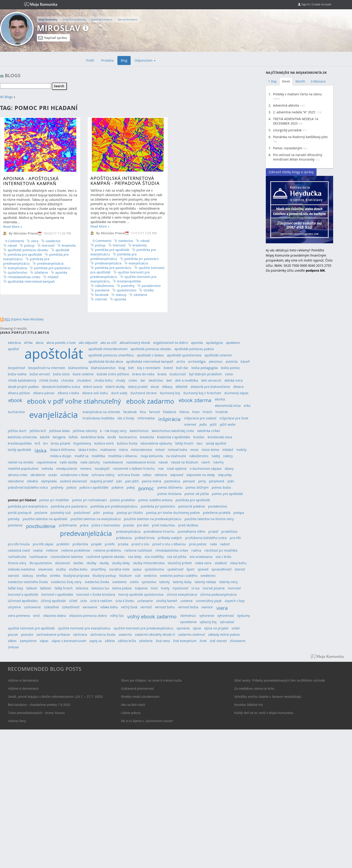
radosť (225, 544)
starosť (240, 569)
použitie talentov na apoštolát (45, 519)
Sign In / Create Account (315, 4)
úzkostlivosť (71, 607)
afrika (28, 343)
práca (84, 525)
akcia (40, 343)
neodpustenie (67, 469)
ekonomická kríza (228, 406)
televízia (82, 588)
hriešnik (222, 412)
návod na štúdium (185, 462)
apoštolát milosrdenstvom (108, 349)
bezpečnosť (16, 368)
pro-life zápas (43, 544)
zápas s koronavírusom (69, 641)
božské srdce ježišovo (113, 374)
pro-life (235, 538)
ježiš (213, 424)
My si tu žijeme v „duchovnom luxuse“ (147, 721)
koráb (112, 437)
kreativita (69, 245)
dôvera (238, 387)
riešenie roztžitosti (138, 550)
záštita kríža (127, 641)
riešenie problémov (76, 550)
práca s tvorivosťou (106, 525)
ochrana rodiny (103, 475)
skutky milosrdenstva (149, 563)
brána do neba (143, 374)
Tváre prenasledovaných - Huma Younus (36, 713)
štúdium (125, 576)
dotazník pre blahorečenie (210, 387)
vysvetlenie (188, 622)
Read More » (13, 227)
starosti (13, 576)
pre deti (143, 525)
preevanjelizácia (128, 531)
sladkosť (221, 563)
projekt (96, 544)
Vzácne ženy (17, 721)
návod (12, 245)
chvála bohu (103, 380)
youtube (27, 634)
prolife (110, 544)
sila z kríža (223, 557)
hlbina (184, 412)
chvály (121, 380)
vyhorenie (207, 616)
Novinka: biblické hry (249, 705)
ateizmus (216, 361)
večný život (129, 607)
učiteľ (73, 601)
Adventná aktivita (286, 105)
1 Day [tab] (272, 81)
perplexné (217, 481)
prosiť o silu (140, 544)
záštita (110, 641)
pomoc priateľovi (123, 500)
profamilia (80, 544)
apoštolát (62, 250)
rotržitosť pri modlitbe (221, 550)
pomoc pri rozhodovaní (89, 500)
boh (131, 368)
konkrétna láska (93, 437)
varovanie (90, 607)
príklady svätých (170, 538)
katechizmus (139, 431)
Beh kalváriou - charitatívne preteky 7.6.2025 (39, 705)
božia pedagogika (205, 368)
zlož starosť (218, 641)
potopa (239, 513)
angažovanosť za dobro (170, 343)
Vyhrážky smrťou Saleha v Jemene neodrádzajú (268, 697)
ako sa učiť (109, 343)
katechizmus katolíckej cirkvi (173, 431)
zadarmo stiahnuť (192, 634)
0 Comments (15, 241)
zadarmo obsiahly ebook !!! (155, 634)
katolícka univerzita (22, 437)
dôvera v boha (68, 393)
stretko (137, 290)
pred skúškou (188, 525)
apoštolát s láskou (150, 355)
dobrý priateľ (138, 387)
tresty (165, 588)
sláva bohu (238, 563)
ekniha (220, 399)
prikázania (124, 538)
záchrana (80, 634)
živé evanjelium (185, 641)
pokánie (118, 487)
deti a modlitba (187, 380)
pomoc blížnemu (170, 487)
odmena (161, 475)
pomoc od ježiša (197, 494)
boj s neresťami (149, 368)
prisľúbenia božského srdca (206, 538)
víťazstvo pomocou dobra (88, 616)
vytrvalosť (227, 622)
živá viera (163, 641)
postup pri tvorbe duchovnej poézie (173, 513)
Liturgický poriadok (287, 130)
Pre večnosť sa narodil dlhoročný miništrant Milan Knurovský (298, 157)
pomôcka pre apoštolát (25, 254)
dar (143, 380)
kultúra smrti (104, 443)
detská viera (234, 380)
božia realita (17, 374)
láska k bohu (88, 450)
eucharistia (16, 412)
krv (46, 443)
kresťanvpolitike (20, 443)
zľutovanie (238, 641)
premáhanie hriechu (159, 531)
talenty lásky (182, 582)
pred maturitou (164, 525)
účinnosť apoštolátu (23, 601)
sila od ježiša (177, 557)
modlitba (98, 456)
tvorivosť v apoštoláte (57, 594)
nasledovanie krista (141, 462)
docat (155, 387)
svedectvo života (97, 582)
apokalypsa (214, 343)
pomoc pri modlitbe (54, 500)
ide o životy (126, 418)
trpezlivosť (180, 588)
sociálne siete (119, 569)
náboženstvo (93, 286)
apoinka (61, 272)
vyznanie (183, 628)
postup (29, 245)
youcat (13, 634)
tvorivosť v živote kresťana (96, 594)
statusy (110, 295)
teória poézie (122, 588)
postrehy (117, 286)
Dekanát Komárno (102, 19)
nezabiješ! (102, 469)
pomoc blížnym (197, 487)
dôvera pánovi (44, 393)
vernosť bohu (165, 607)
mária (123, 450)
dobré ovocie (93, 387)
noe (161, 469)
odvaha (32, 481)
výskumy (243, 616)
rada (213, 544)
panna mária (152, 481)
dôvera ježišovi (19, 393)
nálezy (228, 456)
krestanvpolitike (118, 281)
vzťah (236, 628)
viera (35, 241)
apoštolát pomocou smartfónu (111, 355)
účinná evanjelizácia (182, 594)
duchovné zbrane (144, 393)
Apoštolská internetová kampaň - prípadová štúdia (114, 181)
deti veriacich (211, 380)
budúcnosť (178, 374)
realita (38, 550)
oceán (53, 475)
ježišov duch (17, 431)
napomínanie (47, 462)
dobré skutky (115, 387)
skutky (104, 563)
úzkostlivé (51, 607)
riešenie (52, 550)
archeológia (197, 361)
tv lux (196, 588)
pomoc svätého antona (155, 500)
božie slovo (61, 374)
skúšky (91, 563)
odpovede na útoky (201, 475)
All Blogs (6, 97)
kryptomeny (82, 443)
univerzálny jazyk (209, 601)
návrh (206, 462)
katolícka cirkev (209, 431)
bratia (162, 374)
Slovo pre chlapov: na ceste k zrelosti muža (151, 680)
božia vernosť (40, 374)
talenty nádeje (205, 582)
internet (90, 299)
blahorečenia (78, 368)
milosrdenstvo (142, 450)
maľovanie (108, 450)
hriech (208, 412)
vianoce (207, 607)
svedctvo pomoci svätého (179, 576)
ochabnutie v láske (74, 475)
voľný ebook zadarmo (152, 616)
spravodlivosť (221, 569)
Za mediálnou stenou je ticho (254, 689)
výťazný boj (208, 622)
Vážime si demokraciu (23, 680)
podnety (57, 487)
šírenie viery (17, 563)
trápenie (141, 588)
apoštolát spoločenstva (184, 355)
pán (119, 481)
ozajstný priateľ (102, 481)
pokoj (131, 487)
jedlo (203, 424)
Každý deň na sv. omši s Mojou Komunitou (264, 713)
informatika (146, 418)
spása (137, 569)
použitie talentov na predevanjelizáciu (153, 519)
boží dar (182, 368)
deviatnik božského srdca (61, 387)
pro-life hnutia (19, 544)
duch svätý (119, 393)
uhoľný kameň (167, 601)
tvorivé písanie (214, 588)
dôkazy (167, 387)
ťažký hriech (64, 588)
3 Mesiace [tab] (318, 81)
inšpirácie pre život (234, 418)
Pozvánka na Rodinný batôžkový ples (300, 137)
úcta (84, 601)
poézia (71, 487)
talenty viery (229, 582)
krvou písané (61, 443)
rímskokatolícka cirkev (24, 277)
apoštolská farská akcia (106, 361)
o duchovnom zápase (206, 469)
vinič (36, 616)
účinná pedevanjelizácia (218, 594)
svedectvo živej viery (66, 582)
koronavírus (128, 437)
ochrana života (129, 475)
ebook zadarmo (150, 401)
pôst (97, 513)
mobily (241, 450)
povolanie (91, 290)
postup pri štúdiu (130, 513)
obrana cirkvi (18, 475)
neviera (86, 469)
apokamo (233, 343)
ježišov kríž (38, 431)
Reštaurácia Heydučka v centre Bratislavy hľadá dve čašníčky (299, 210)
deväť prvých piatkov (23, 387)
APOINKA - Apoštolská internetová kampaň (31, 181)
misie (194, 450)
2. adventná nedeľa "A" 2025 (294, 112)
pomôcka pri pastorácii (130, 259)
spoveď (203, 569)
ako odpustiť (88, 343)
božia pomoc (230, 368)
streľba (41, 576)
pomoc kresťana (169, 494)
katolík (45, 437)
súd (138, 576)
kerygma (59, 437)
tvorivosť (48, 245)
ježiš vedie (228, 424)
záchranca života (103, 634)
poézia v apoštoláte (94, 487)
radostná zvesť (19, 550)
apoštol (13, 349)
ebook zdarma (195, 400)
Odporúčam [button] (145, 60)
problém (63, 544)
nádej (216, 456)
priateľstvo (229, 531)
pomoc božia (221, 487)
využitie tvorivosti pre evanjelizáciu (84, 628)
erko (247, 406)
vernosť (146, 607)
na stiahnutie (176, 456)
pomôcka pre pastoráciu (52, 268)
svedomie (119, 582)
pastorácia (172, 481)
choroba (67, 380)
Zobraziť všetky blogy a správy (291, 172)
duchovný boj (170, 393)
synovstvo (149, 582)
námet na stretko (21, 462)
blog (122, 368)
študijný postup (104, 576)
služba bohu (78, 569)
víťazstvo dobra (55, 616)
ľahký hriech (184, 443)
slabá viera (203, 563)
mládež (53, 277)
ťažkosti (46, 588)
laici (200, 443)
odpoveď (177, 475)
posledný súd (61, 513)
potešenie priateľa (217, 513)
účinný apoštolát (53, 601)
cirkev (133, 380)
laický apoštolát (19, 450)
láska (41, 451)
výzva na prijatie (216, 628)
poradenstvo (140, 286)
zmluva (13, 647)
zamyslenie (28, 641)
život (203, 641)
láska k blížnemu (63, 450)
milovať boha (177, 450)
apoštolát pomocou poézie (194, 349)
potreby (14, 519)
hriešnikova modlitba (98, 418)
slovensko (45, 569)
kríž (37, 443)
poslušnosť (82, 513)
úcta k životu (125, 601)
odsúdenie (16, 481)
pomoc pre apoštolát (227, 494)
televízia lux (100, 588)
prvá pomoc (198, 544)
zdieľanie (41, 272)
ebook (15, 400)
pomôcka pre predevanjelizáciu (26, 261)
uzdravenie (32, 607)
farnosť (154, 412)
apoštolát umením (218, 355)
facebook (90, 295)
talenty (165, 582)
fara (143, 412)
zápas (44, 641)
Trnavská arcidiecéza (75, 19)
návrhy (218, 462)
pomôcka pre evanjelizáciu (28, 506)
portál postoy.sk (20, 513)
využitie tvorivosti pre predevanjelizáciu (143, 628)
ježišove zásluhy (85, 431)
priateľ (213, 531)
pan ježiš (132, 481)
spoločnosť (175, 569)
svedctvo (150, 576)
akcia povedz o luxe (61, 343)
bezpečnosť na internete (47, 368)
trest (154, 588)
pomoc (146, 488)
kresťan (199, 437)
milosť (160, 450)
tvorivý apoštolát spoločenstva (141, 594)
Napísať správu (53, 38)
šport (190, 569)
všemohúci (188, 616)
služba (61, 569)
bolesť (168, 368)
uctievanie (145, 601)
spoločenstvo (17, 272)
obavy (229, 469)
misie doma (210, 450)
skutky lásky (121, 563)
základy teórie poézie (224, 634)
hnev (196, 412)
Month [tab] (300, 81)
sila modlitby (154, 557)
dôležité (181, 387)
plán (231, 481)
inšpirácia (169, 419)
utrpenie (14, 607)
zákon (12, 641)
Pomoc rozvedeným (288, 148)
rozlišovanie (38, 557)
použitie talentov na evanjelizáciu (96, 519)
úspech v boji (235, 601)
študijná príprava (76, 576)
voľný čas (117, 616)
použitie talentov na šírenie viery (209, 519)
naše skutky (68, 462)
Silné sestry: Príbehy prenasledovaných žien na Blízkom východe (280, 680)
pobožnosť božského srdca (28, 487)
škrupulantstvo (41, 563)
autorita (232, 361)
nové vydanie (177, 469)
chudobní (84, 380)
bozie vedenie (83, 374)
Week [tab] (286, 81)
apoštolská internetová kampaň (31, 281)
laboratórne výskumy (156, 443)
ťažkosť (32, 588)
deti (169, 380)
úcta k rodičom (101, 601)
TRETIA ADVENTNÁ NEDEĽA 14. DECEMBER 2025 (296, 121)
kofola (73, 437)
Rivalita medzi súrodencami (140, 697)
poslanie (41, 513)
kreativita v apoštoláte (174, 437)
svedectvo (53, 241)
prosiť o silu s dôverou (169, 544)
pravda (129, 525)
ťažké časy (15, 588)
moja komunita (152, 456)
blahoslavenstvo (103, 368)
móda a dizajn (61, 456)
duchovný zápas (236, 393)
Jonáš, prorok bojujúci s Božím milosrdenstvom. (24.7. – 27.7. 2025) (55, 697)
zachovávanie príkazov (53, 634)
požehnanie (68, 525)
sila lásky (135, 557)
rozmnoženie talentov (67, 557)
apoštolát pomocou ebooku (28, 250)
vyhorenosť (226, 616)
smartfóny (98, 569)
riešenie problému (107, 550)
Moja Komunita (48, 20)
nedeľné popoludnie (23, 469)
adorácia (14, 343)
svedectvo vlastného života (28, 582)
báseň (245, 361)
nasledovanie (113, 462)
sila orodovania (201, 557)
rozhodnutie (17, 557)
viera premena (19, 616)
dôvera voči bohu (95, 393)
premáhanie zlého (191, 531)
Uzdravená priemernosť (137, 689)
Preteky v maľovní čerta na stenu (297, 94)
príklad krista (145, 538)
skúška (78, 563)
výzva (197, 628)
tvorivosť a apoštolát (23, 594)
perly (202, 481)
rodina (196, 550)
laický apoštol (216, 443)
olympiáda (49, 481)
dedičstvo (156, 380)
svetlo (134, 582)
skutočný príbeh (180, 563)
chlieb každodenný (22, 380)
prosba (123, 544)
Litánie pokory (131, 713)
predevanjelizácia (50, 263)
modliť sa (81, 456)
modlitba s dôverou (123, 456)
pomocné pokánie (192, 506)
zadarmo (125, 634)
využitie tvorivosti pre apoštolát (31, 628)
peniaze (189, 481)
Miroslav (59, 28)
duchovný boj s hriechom (202, 393)
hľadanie (170, 412)
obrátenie (38, 475)
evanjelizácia (17, 268)
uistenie (187, 601)
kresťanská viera (220, 437)
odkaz (147, 475)
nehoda (47, 469)
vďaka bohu (109, 607)
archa (181, 361)
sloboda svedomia (21, 569)
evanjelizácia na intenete (101, 412)
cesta (229, 374)
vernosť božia (188, 607)
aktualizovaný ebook (135, 343)
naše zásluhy (90, 462)
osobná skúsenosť (73, 481)
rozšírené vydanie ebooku (106, 557)
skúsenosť (63, 563)
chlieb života (49, 380)
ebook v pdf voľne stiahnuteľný (74, 401)
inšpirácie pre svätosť (200, 418)
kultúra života (127, 443)
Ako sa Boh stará (133, 705)
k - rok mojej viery (113, 431)
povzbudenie (41, 526)
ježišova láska (59, 431)
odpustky (225, 475)
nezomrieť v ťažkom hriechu (134, 469)
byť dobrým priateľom (205, 374)
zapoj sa (96, 641)
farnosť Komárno (128, 19)
